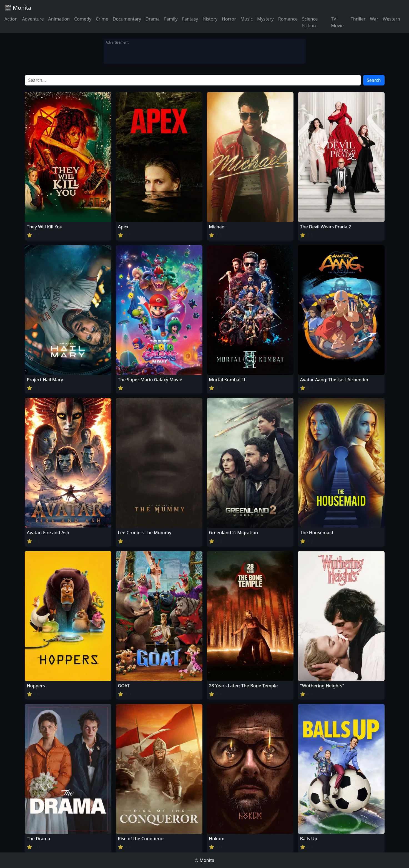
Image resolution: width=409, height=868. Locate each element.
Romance (288, 19)
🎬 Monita (18, 8)
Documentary (127, 19)
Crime (102, 19)
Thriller (358, 19)
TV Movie (337, 22)
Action (11, 19)
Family (171, 19)
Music (247, 19)
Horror (229, 19)
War (374, 19)
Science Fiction (310, 22)
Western (391, 19)
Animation (59, 19)
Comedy (83, 19)
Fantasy (190, 19)
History (210, 19)
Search (374, 80)
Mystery (265, 19)
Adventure (33, 19)
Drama (153, 19)
